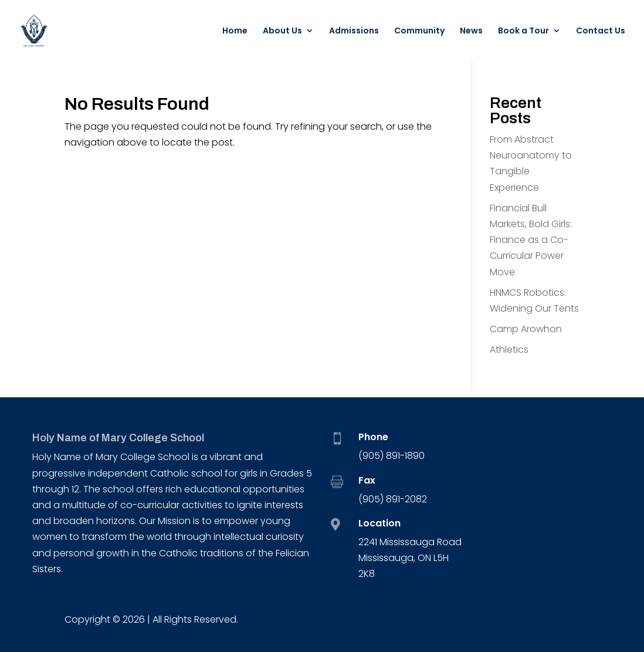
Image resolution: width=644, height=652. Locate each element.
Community (419, 31)
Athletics (509, 349)
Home (235, 31)
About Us (282, 31)
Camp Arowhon (526, 329)
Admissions (354, 31)
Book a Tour (523, 31)
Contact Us (601, 31)
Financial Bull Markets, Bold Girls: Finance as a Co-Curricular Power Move (531, 240)
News (471, 31)
